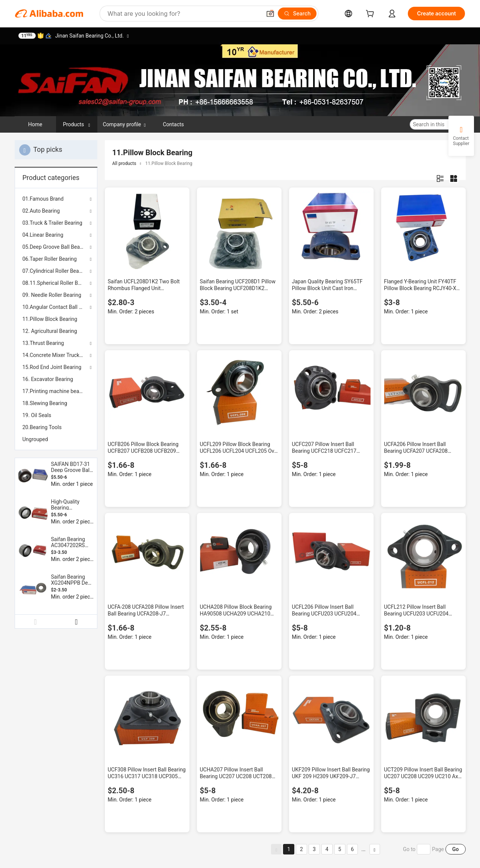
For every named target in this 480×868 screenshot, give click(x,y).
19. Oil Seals (37, 415)
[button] (270, 14)
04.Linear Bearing (43, 235)
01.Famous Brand (43, 199)
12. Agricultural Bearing (50, 331)
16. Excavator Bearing (48, 379)
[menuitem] (56, 319)
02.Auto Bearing (41, 211)
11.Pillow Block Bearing (50, 319)
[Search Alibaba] (184, 14)
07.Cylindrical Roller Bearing (55, 271)
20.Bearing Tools (42, 427)
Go (455, 849)
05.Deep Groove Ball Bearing (56, 247)
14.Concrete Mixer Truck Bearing (56, 355)
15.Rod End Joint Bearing (52, 367)
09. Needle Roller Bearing (52, 295)
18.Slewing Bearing (45, 403)
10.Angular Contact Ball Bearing (56, 307)
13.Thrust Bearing (43, 343)
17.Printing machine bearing (55, 391)
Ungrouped (35, 439)
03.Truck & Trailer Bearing (52, 223)
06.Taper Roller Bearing (50, 259)
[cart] (371, 14)
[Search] (297, 14)
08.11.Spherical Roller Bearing (56, 283)
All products (124, 163)
